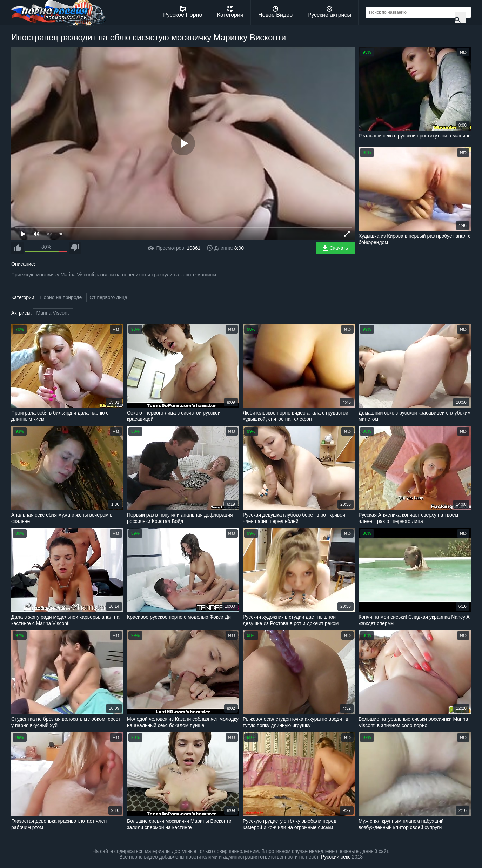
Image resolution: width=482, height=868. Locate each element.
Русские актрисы (329, 12)
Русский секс (336, 857)
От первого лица (108, 297)
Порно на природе (61, 297)
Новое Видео (275, 12)
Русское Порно (183, 12)
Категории (230, 12)
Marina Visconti (53, 313)
